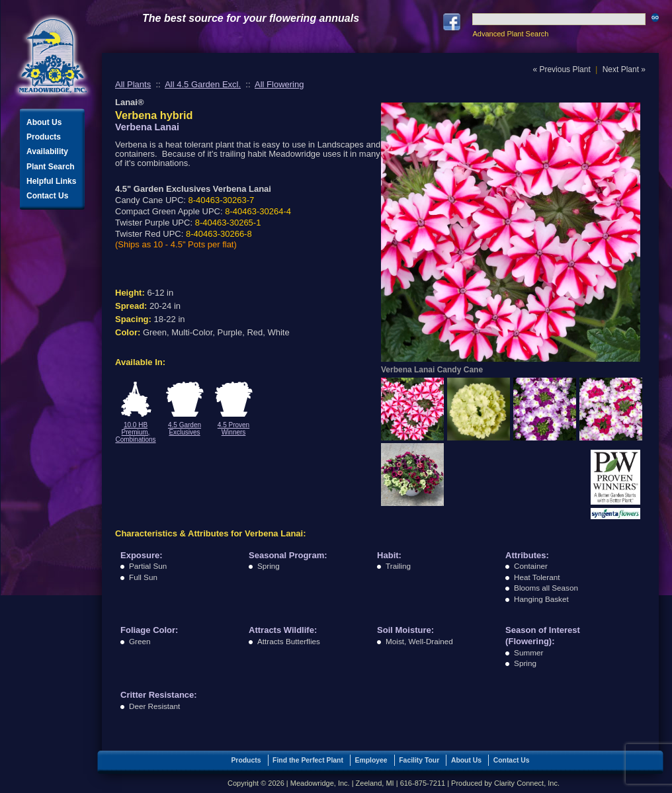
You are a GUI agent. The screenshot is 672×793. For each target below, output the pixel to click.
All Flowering (279, 84)
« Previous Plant (561, 69)
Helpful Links (51, 181)
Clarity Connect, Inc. (527, 783)
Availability (47, 151)
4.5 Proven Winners (233, 429)
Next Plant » (624, 69)
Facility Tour (419, 760)
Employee (371, 760)
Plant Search (51, 167)
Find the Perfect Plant (308, 760)
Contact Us (47, 196)
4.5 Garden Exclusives (185, 429)
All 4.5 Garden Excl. (203, 84)
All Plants (133, 84)
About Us (44, 122)
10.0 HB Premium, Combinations (135, 432)
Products (44, 137)
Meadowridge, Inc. (53, 56)
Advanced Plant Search (510, 34)
